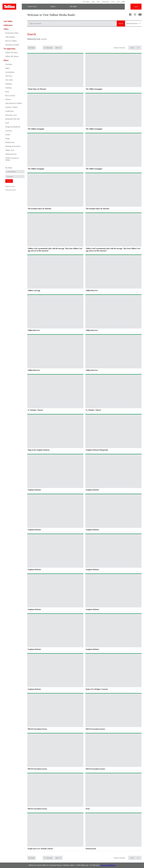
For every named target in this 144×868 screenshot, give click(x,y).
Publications (8, 25)
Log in (136, 6)
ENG (123, 2)
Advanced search (133, 24)
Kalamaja (9, 84)
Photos (6, 60)
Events (8, 135)
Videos (6, 29)
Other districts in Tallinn (14, 103)
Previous (49, 48)
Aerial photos (10, 72)
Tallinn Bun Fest (11, 154)
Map (93, 2)
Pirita (7, 92)
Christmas (9, 64)
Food (7, 123)
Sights (7, 68)
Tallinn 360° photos (12, 56)
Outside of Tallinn (11, 107)
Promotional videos (12, 33)
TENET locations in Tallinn (12, 159)
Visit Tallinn (86, 2)
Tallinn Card (10, 150)
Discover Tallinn (11, 41)
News (98, 2)
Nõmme (8, 99)
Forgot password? (11, 190)
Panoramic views (11, 115)
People (8, 139)
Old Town (9, 76)
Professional (106, 2)
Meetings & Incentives (13, 146)
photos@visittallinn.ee (108, 865)
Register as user (10, 186)
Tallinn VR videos (12, 53)
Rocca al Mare (10, 96)
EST (118, 2)
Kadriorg (8, 88)
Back (33, 48)
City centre (9, 80)
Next (57, 48)
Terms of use (32, 6)
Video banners (10, 37)
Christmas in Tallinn (12, 45)
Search (121, 23)
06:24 (113, 2)
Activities (9, 131)
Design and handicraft (13, 127)
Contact (53, 6)
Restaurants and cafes (13, 119)
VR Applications (10, 49)
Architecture (10, 111)
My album (73, 6)
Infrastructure (10, 142)
